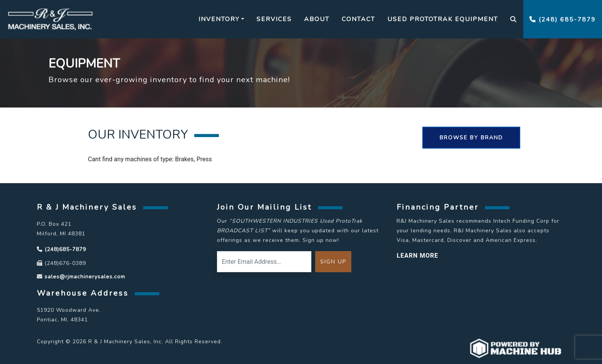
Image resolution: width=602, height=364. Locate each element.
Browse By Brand (471, 138)
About (317, 19)
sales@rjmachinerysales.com (85, 277)
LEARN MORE (417, 256)
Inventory (219, 19)
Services (274, 19)
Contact (358, 19)
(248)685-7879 (65, 249)
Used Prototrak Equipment (443, 19)
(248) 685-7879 (563, 20)
